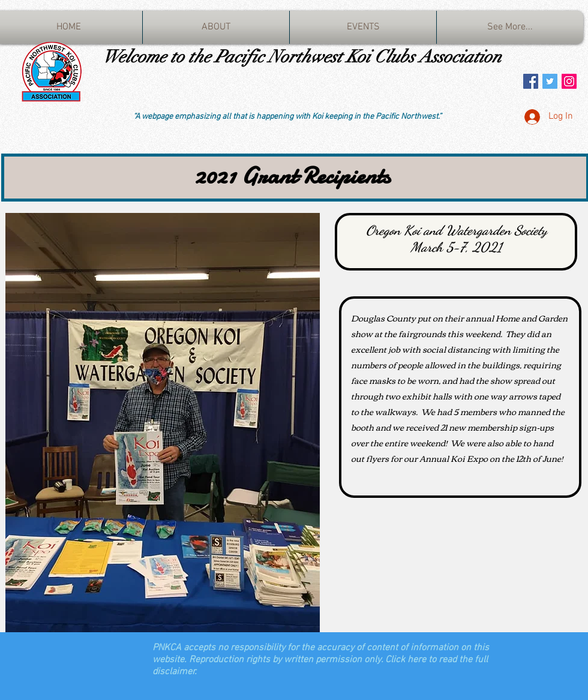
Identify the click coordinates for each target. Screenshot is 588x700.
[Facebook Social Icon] (531, 81)
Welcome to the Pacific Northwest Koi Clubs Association (302, 57)
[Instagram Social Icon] (569, 81)
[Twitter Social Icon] (550, 81)
